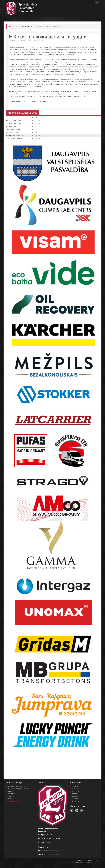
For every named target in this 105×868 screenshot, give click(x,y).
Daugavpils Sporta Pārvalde (19, 789)
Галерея (75, 796)
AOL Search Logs (95, 863)
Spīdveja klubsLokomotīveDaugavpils (28, 8)
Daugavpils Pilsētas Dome (18, 786)
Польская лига (28, 26)
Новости (75, 786)
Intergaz (11, 794)
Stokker (11, 796)
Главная (14, 26)
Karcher (11, 799)
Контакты (75, 801)
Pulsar (11, 791)
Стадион (75, 799)
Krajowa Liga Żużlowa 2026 (23, 113)
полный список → (15, 801)
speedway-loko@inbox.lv (55, 851)
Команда (75, 789)
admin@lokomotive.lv (52, 854)
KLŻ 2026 (75, 791)
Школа (74, 794)
